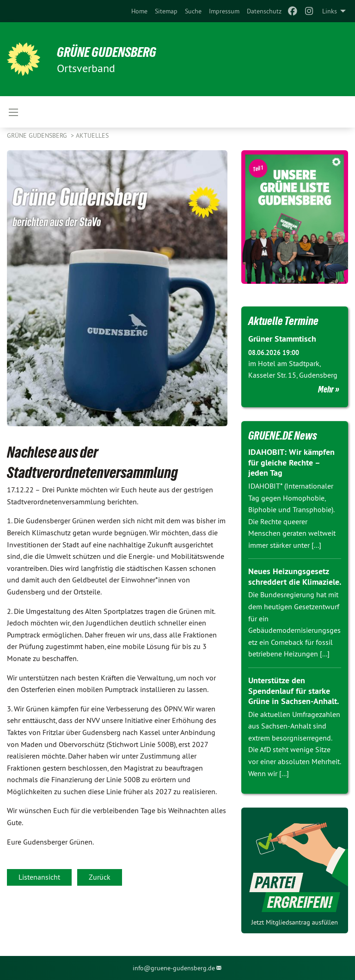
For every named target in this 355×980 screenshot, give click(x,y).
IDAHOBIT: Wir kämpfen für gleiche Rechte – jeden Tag (291, 462)
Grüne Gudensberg (38, 135)
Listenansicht (39, 877)
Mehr (326, 389)
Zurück (100, 877)
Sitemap (166, 11)
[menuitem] (139, 11)
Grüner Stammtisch (282, 339)
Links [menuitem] (330, 11)
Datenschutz (264, 11)
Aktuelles (92, 135)
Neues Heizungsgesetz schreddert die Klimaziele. (295, 576)
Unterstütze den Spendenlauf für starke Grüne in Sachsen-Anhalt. (294, 690)
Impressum (224, 11)
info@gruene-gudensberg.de (174, 968)
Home (139, 11)
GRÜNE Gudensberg (110, 52)
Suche (193, 11)
